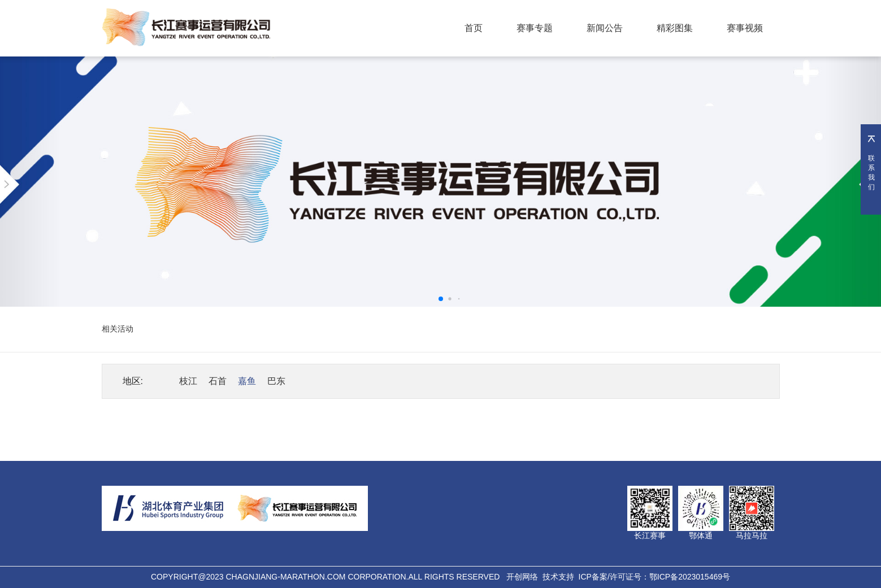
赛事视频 (745, 28)
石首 (218, 381)
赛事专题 (535, 28)
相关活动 (118, 329)
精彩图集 (675, 28)
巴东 (276, 381)
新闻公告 (605, 28)
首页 (474, 28)
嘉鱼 (247, 381)
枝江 (188, 381)
